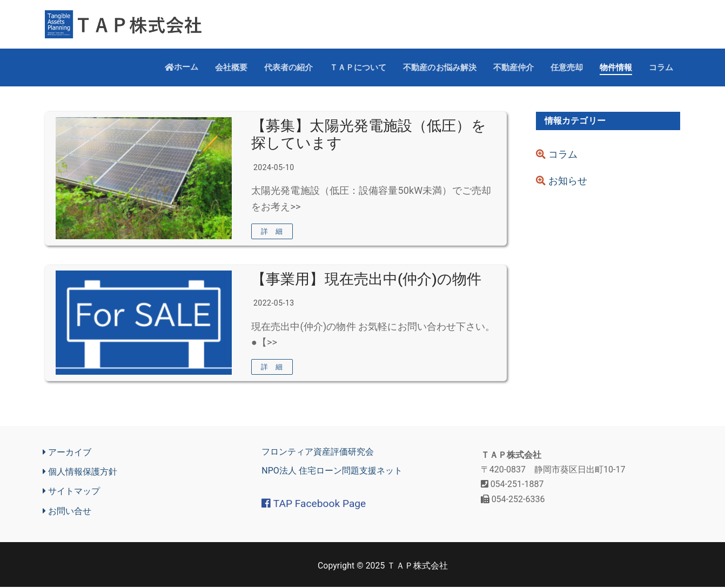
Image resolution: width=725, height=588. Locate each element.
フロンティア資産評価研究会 (318, 453)
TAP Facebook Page (314, 505)
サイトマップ (71, 492)
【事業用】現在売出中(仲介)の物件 (367, 280)
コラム (557, 155)
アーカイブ (67, 454)
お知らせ (562, 182)
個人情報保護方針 (80, 473)
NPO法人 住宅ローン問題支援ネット (332, 472)
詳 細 (272, 232)
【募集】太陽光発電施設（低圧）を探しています (369, 135)
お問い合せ (67, 512)
